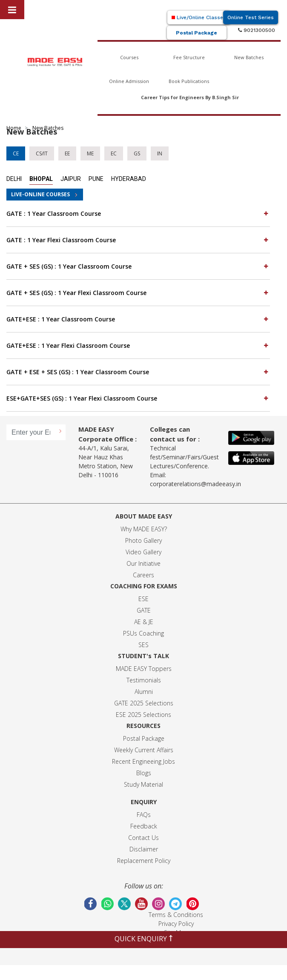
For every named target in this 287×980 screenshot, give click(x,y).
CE (16, 153)
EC (114, 153)
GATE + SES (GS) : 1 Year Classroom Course (138, 266)
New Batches (249, 57)
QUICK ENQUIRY (144, 939)
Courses (129, 57)
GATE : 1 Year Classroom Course (138, 213)
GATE (144, 610)
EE (67, 153)
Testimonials (144, 680)
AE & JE (144, 622)
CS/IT (42, 153)
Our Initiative (143, 563)
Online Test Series (251, 17)
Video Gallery (143, 552)
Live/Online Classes (199, 17)
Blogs (144, 773)
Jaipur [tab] (71, 179)
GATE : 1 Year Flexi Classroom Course (138, 240)
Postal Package (197, 33)
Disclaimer (144, 849)
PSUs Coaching (143, 633)
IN (160, 153)
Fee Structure (189, 57)
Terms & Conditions (176, 915)
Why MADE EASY (142, 529)
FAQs (144, 815)
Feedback (144, 826)
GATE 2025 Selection (142, 703)
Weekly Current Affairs (144, 750)
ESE (143, 599)
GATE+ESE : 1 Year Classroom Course (138, 319)
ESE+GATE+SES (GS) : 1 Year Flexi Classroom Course (138, 398)
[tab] (138, 214)
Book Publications (189, 81)
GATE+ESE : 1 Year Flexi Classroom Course (138, 345)
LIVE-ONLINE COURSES (40, 194)
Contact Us (143, 838)
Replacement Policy (144, 861)
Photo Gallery (143, 540)
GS (137, 153)
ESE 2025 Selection (142, 715)
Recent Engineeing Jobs (143, 761)
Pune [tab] (96, 179)
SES (143, 645)
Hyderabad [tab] (129, 179)
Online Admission (129, 81)
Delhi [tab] (14, 179)
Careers (143, 575)
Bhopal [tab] (41, 179)
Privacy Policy (176, 924)
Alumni (144, 692)
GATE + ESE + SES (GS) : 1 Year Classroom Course (138, 372)
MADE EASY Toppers (144, 669)
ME (90, 153)
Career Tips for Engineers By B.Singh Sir (190, 97)
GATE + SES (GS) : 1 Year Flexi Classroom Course (138, 292)
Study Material (143, 784)
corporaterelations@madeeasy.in (195, 484)
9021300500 (257, 30)
